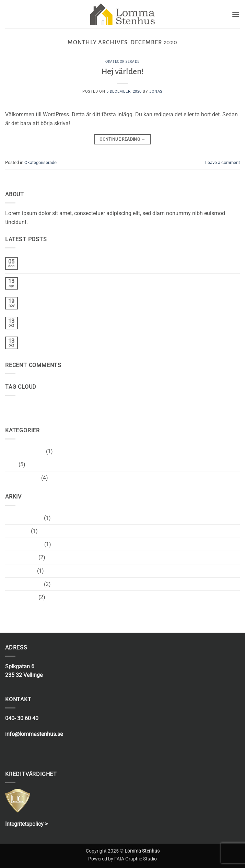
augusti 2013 (21, 597)
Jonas (156, 91)
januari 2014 (20, 571)
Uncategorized (22, 478)
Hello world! (37, 280)
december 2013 (24, 584)
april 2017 (17, 531)
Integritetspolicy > (26, 824)
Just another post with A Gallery (62, 320)
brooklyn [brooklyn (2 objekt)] (15, 406)
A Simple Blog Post (46, 340)
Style (11, 464)
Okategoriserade (122, 62)
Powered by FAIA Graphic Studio (122, 859)
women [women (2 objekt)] (74, 406)
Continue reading (122, 139)
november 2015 (24, 544)
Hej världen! (122, 72)
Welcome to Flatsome (49, 300)
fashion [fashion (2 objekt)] (38, 406)
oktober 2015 (21, 557)
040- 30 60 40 (22, 718)
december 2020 (24, 518)
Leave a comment (223, 162)
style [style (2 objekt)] (56, 406)
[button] (236, 14)
